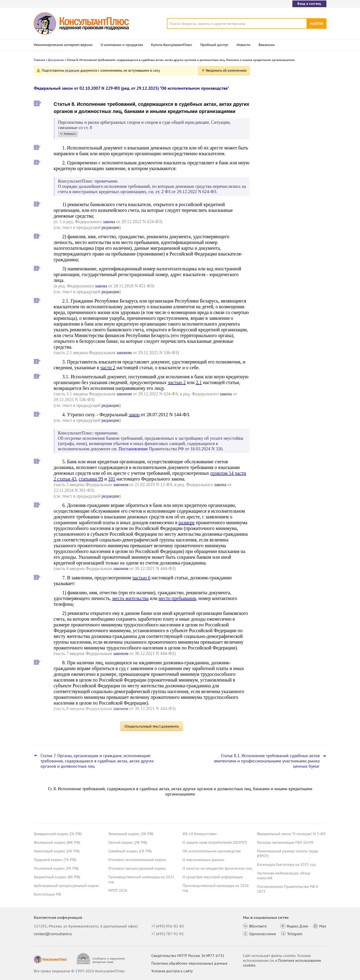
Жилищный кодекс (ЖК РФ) (57, 842)
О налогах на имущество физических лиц (217, 868)
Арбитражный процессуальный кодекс (67, 885)
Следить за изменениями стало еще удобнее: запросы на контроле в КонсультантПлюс (289, 94)
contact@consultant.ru (53, 934)
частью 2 (177, 382)
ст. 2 (159, 192)
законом (124, 353)
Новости (243, 45)
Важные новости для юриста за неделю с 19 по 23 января (285, 139)
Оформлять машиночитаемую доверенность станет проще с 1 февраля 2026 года (285, 163)
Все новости (269, 178)
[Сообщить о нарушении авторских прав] (101, 959)
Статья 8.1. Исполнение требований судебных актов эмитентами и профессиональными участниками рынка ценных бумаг (267, 761)
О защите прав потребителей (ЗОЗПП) (215, 842)
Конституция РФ (47, 894)
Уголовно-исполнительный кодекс (137, 860)
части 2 (108, 368)
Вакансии (267, 45)
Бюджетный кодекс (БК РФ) (57, 877)
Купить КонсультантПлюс (172, 45)
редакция (72, 70)
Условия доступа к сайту (172, 971)
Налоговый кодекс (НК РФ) (57, 851)
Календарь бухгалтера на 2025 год (286, 864)
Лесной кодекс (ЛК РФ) (128, 842)
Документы (56, 60)
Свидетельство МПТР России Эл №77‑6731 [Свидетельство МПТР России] (188, 956)
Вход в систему (309, 4)
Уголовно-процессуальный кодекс (137, 868)
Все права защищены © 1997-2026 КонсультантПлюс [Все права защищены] (79, 971)
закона (109, 222)
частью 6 (141, 578)
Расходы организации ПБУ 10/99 (285, 842)
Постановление (133, 449)
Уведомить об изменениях (226, 70)
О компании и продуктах (122, 45)
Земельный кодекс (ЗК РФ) (131, 834)
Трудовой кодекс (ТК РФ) (55, 860)
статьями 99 (91, 479)
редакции (111, 227)
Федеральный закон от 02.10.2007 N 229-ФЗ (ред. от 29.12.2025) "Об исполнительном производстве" (131, 88)
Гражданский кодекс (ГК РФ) (58, 834)
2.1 (199, 382)
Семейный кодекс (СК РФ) (130, 851)
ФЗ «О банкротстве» (200, 834)
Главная (39, 60)
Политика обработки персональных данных (189, 963)
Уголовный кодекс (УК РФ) (56, 868)
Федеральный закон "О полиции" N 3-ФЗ (291, 834)
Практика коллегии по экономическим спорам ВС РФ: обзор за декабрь (290, 118)
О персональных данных (204, 860)
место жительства (130, 598)
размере (187, 523)
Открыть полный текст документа (152, 726)
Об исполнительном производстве (212, 851)
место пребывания (177, 598)
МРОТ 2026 (118, 890)
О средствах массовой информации (213, 877)
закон (134, 415)
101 (112, 479)
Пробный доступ (214, 45)
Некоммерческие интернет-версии (63, 45)
